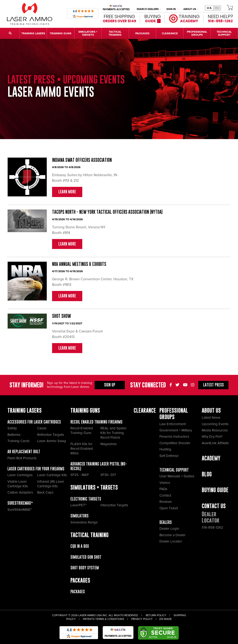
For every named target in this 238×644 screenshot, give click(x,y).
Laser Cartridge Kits (52, 475)
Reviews (166, 502)
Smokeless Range (84, 522)
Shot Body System (85, 568)
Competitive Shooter (175, 443)
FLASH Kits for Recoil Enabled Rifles (82, 449)
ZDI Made (165, 619)
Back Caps (45, 492)
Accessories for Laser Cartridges (34, 422)
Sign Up (110, 385)
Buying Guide (215, 490)
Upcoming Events (215, 424)
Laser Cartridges (20, 475)
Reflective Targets (51, 435)
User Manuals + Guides (177, 476)
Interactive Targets (114, 505)
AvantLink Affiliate (215, 443)
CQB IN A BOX (80, 546)
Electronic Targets (86, 499)
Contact (165, 495)
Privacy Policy (142, 619)
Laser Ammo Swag (52, 441)
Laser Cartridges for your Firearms (36, 469)
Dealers (166, 522)
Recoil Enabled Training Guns (82, 430)
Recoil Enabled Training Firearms (96, 422)
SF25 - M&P (80, 475)
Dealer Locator (171, 541)
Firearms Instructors (174, 437)
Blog (207, 474)
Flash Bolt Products (22, 458)
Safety (12, 428)
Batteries (14, 435)
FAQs (163, 489)
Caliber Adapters (20, 492)
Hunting (165, 449)
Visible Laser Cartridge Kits (18, 484)
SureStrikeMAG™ (20, 503)
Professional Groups (174, 414)
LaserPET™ (79, 505)
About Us (191, 9)
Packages (78, 592)
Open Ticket (169, 508)
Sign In (172, 9)
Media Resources (215, 430)
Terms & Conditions (110, 619)
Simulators (79, 516)
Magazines (109, 444)
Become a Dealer (172, 535)
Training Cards (18, 441)
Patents (89, 619)
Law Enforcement (173, 424)
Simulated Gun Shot (86, 557)
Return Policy (156, 615)
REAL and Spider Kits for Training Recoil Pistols (113, 433)
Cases (42, 428)
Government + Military (176, 430)
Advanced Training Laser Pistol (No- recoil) (99, 466)
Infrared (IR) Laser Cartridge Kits (51, 484)
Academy (211, 458)
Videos (165, 483)
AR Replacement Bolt (24, 452)
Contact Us (214, 506)
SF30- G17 (108, 475)
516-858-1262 (212, 527)
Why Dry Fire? (212, 437)
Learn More (67, 192)
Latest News (211, 418)
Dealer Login (169, 529)
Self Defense (169, 456)
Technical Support (174, 470)
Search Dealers (149, 9)
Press (213, 385)
